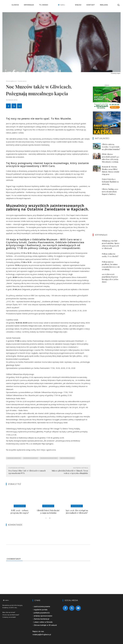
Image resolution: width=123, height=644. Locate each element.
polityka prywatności (42, 612)
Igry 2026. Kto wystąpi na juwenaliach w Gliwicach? (77, 511)
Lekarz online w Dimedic (43, 621)
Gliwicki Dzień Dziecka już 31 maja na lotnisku (48, 511)
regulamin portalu (41, 609)
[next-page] (50, 517)
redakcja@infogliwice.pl (42, 634)
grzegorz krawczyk (14, 458)
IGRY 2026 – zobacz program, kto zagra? (20, 511)
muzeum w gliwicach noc (49, 458)
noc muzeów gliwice (67, 458)
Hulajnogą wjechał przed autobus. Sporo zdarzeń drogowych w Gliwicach (111, 235)
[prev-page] (46, 517)
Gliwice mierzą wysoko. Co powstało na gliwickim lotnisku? (111, 146)
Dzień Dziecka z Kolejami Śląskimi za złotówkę (111, 175)
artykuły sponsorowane (43, 615)
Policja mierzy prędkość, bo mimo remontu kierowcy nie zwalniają (111, 252)
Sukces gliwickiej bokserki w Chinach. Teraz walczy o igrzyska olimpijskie (70, 472)
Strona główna (11, 81)
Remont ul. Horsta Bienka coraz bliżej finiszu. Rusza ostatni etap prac (111, 166)
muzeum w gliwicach (31, 458)
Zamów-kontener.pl (41, 618)
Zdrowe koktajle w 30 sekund (45, 624)
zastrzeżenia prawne (42, 606)
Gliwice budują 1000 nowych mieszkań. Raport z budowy (111, 184)
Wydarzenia (22, 81)
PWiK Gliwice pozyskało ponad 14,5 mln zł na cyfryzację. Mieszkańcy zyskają (111, 156)
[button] (118, 5)
